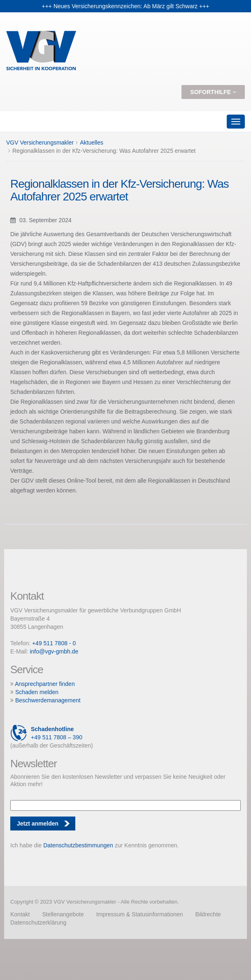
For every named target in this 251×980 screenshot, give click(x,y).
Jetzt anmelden (38, 824)
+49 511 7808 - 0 (54, 643)
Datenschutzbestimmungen (78, 845)
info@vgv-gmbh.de (54, 651)
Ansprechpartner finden (45, 684)
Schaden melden (37, 692)
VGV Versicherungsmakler (40, 143)
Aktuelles (92, 143)
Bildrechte (208, 914)
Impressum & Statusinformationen (140, 914)
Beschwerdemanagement (48, 700)
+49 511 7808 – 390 (46, 733)
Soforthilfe (213, 92)
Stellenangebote (63, 914)
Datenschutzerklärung (38, 922)
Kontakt (20, 914)
